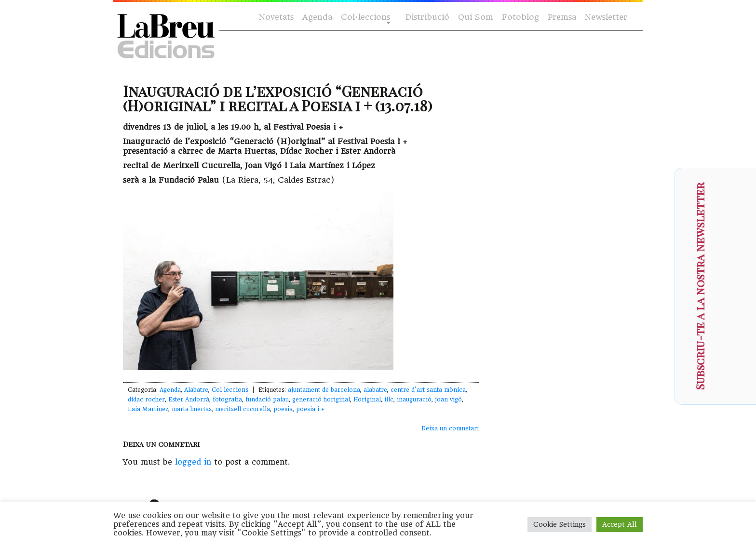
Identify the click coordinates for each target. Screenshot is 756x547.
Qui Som (476, 17)
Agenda (317, 17)
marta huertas (192, 409)
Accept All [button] (620, 524)
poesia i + (310, 409)
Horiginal (367, 400)
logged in (193, 462)
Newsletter (606, 17)
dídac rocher (146, 400)
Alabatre (196, 390)
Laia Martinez (148, 409)
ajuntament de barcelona (324, 390)
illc (389, 400)
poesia (283, 409)
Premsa (562, 17)
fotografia (227, 400)
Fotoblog (520, 17)
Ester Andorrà (189, 400)
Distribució (427, 17)
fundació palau (267, 400)
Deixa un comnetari (450, 428)
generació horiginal (321, 400)
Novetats (276, 17)
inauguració (414, 400)
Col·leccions (365, 18)
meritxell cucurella (243, 409)
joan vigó (448, 400)
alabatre (375, 390)
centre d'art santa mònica (428, 390)
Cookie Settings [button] (560, 524)
